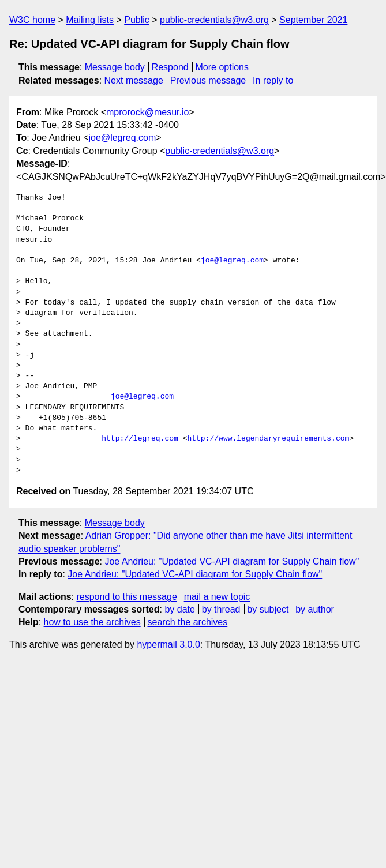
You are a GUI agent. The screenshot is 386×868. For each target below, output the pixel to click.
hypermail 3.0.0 (168, 645)
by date (179, 609)
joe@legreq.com (123, 138)
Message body (115, 67)
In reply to (273, 80)
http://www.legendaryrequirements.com (268, 439)
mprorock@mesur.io (147, 112)
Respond (170, 67)
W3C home (32, 20)
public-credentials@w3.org (214, 20)
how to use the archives (92, 622)
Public (137, 20)
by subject (268, 609)
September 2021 (313, 20)
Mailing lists (90, 20)
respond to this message (126, 597)
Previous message (208, 80)
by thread (221, 609)
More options (222, 67)
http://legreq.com (140, 439)
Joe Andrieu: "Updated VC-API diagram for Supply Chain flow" (232, 561)
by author (315, 609)
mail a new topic (217, 597)
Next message (134, 80)
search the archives (188, 622)
